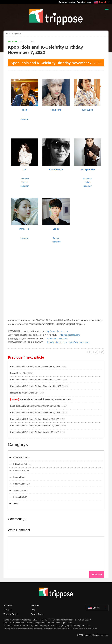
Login (89, 2)
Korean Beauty (20, 497)
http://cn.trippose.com (57, 339)
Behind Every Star (18, 373)
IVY (24, 169)
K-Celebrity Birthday (22, 464)
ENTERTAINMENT (22, 457)
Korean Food (19, 477)
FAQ (33, 610)
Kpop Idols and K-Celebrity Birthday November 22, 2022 (36, 386)
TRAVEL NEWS (20, 490)
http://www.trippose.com (57, 331)
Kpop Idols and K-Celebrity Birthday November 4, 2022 (35, 406)
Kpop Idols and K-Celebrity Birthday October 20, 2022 (35, 432)
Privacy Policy (37, 614)
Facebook (24, 179)
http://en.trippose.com (70, 335)
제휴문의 (8, 610)
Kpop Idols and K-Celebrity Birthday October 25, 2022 (35, 419)
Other (16, 503)
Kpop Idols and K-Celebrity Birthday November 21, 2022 (36, 380)
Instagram (24, 119)
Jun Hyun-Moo (88, 169)
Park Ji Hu (24, 229)
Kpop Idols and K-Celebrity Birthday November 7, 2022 (46, 399)
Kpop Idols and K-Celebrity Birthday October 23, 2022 (35, 426)
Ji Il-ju (56, 229)
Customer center (67, 2)
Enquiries (35, 605)
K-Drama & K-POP (22, 471)
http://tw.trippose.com (57, 342)
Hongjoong (56, 110)
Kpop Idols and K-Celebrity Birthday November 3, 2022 (35, 412)
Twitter (24, 182)
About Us (8, 605)
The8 (24, 110)
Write (95, 574)
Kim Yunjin (88, 110)
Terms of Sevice (11, 614)
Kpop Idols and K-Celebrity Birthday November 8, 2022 (35, 366)
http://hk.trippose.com (79, 342)
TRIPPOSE (13, 42)
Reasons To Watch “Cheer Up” (24, 393)
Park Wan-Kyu (56, 169)
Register (81, 2)
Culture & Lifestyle (21, 484)
